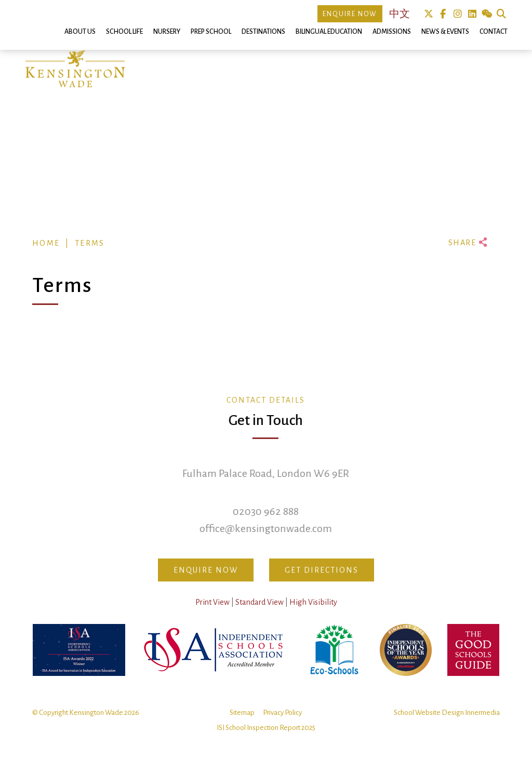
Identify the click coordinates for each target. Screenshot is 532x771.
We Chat (487, 14)
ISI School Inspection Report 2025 (266, 740)
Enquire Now (350, 14)
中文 (400, 14)
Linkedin (472, 14)
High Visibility (313, 615)
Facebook (443, 14)
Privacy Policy (282, 725)
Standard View (260, 615)
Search (501, 14)
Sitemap (242, 725)
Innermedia (482, 725)
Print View (212, 615)
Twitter (428, 14)
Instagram (457, 14)
